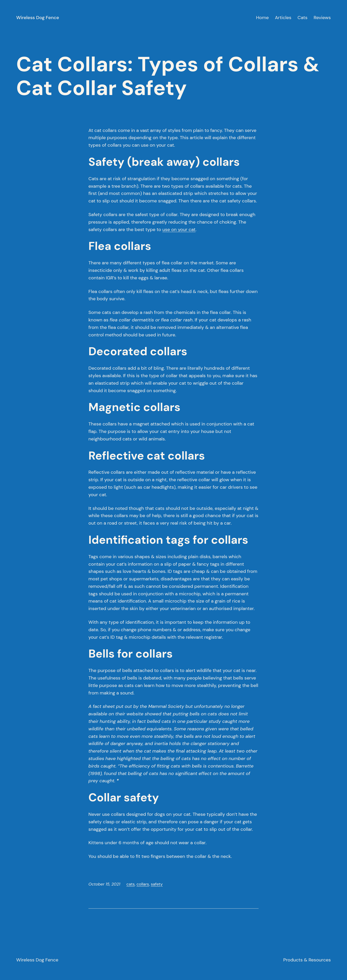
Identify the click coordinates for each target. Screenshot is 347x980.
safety (157, 884)
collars (143, 884)
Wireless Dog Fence (38, 18)
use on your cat (179, 230)
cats (130, 884)
